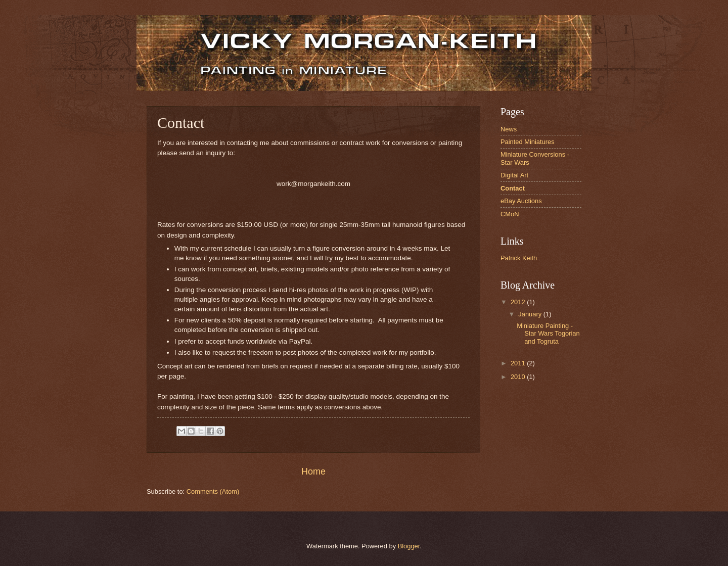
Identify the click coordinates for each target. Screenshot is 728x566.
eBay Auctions (521, 201)
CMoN (510, 214)
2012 (519, 302)
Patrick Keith (519, 258)
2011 (519, 363)
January (531, 314)
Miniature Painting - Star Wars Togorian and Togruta (548, 334)
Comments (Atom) (213, 491)
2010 (519, 377)
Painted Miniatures (528, 142)
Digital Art (514, 175)
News (509, 129)
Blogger (409, 546)
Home (313, 471)
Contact (513, 188)
